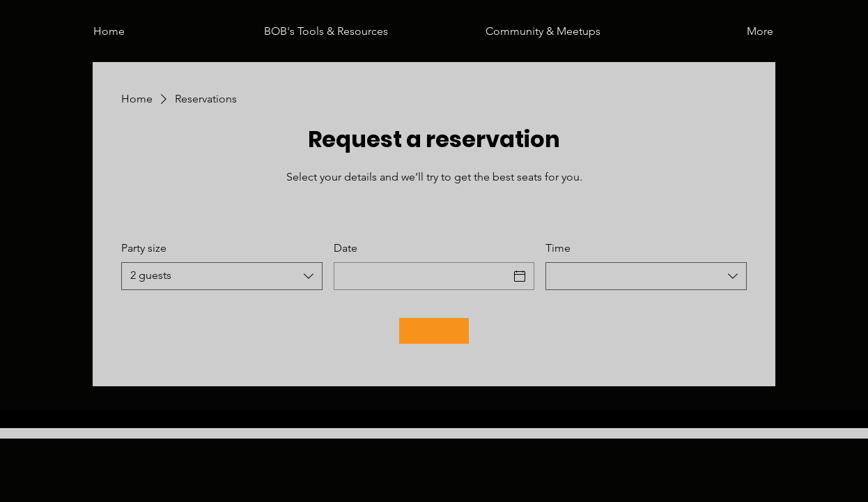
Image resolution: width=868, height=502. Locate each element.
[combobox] (222, 276)
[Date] (422, 276)
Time (558, 248)
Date (346, 248)
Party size (144, 248)
